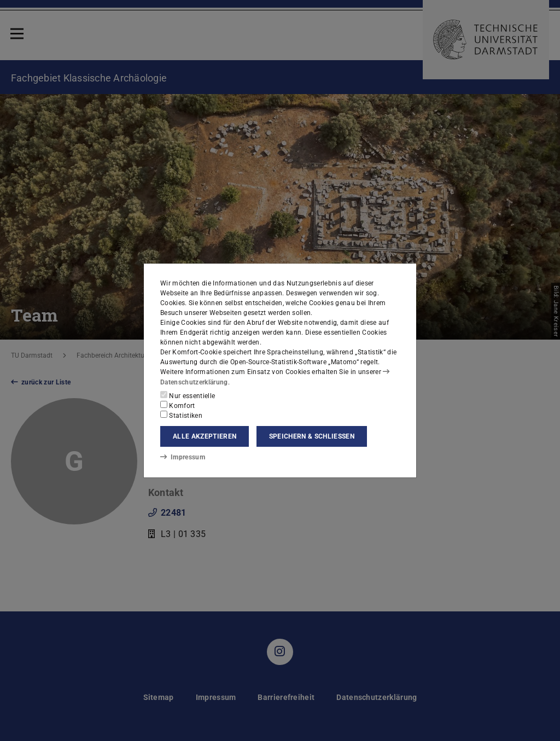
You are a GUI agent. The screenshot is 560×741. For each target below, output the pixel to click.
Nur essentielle (188, 395)
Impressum (182, 457)
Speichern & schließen (312, 436)
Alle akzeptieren (205, 436)
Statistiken (181, 415)
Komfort (178, 405)
